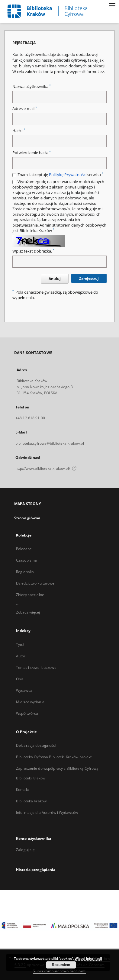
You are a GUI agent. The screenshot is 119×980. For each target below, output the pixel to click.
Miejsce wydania (30, 702)
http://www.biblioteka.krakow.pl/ (46, 468)
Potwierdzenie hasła (32, 153)
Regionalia (25, 572)
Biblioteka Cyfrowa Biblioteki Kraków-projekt (54, 757)
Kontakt (23, 790)
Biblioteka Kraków (31, 801)
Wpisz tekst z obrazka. (33, 251)
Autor (21, 656)
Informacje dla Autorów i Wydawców (47, 812)
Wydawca (24, 690)
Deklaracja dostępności (36, 745)
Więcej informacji (88, 959)
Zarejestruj (89, 278)
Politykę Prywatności (68, 175)
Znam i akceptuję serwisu (60, 175)
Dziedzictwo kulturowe (35, 583)
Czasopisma (26, 560)
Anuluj (55, 279)
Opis (20, 679)
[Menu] (112, 5)
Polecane (24, 549)
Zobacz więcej (28, 612)
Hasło (19, 131)
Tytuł (20, 645)
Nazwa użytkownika (32, 87)
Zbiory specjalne (30, 595)
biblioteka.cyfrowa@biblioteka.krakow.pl (50, 443)
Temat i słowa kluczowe (36, 667)
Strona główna (27, 518)
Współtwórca (27, 713)
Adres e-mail (25, 109)
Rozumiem (61, 965)
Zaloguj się (25, 850)
